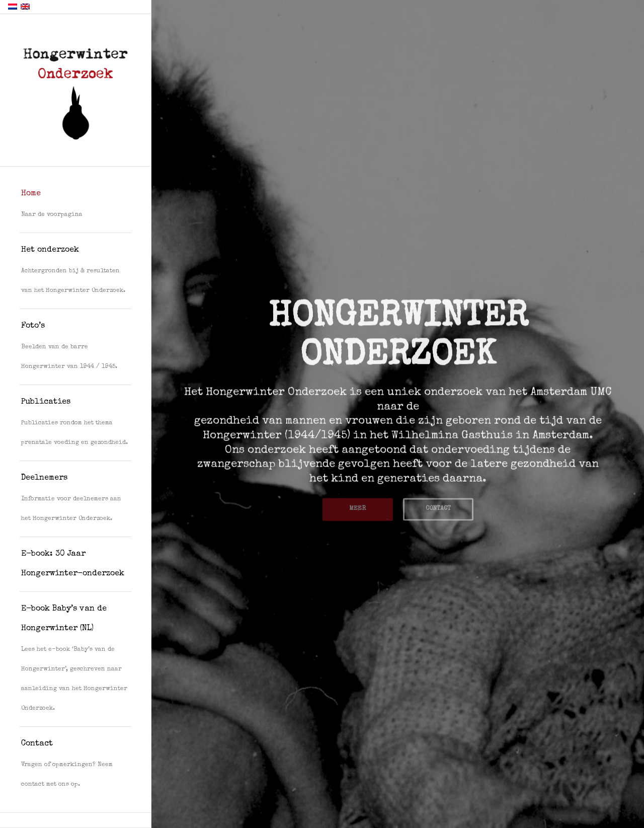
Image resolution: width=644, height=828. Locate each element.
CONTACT (438, 507)
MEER (357, 507)
